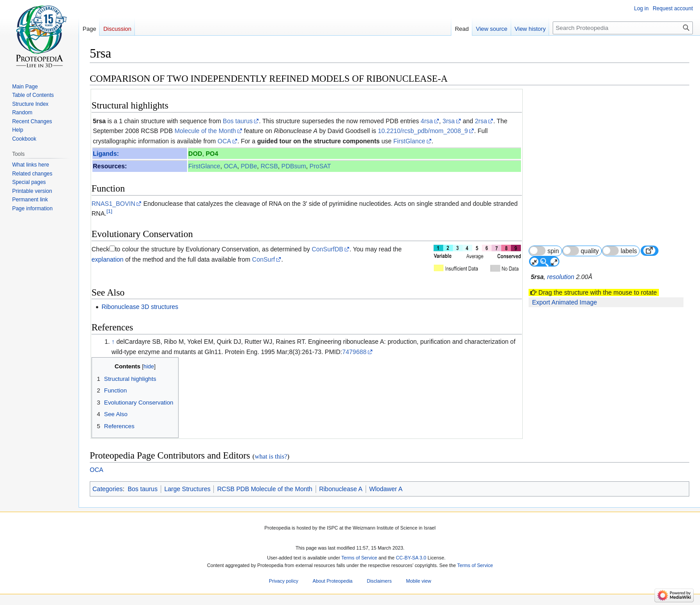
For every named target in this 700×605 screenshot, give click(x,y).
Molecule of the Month (205, 131)
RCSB (269, 166)
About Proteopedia (332, 581)
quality (581, 251)
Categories (108, 489)
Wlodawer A (386, 489)
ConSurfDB (327, 249)
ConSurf (264, 259)
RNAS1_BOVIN (113, 204)
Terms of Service (359, 558)
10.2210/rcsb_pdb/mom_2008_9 (423, 131)
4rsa (427, 121)
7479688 (355, 352)
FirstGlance (409, 141)
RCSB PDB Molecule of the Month (265, 489)
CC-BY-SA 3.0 (411, 558)
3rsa (448, 121)
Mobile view (418, 581)
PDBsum (294, 166)
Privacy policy (283, 581)
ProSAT (320, 166)
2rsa (481, 121)
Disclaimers (379, 581)
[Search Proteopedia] (623, 28)
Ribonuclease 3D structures (140, 307)
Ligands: (106, 154)
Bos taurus (238, 121)
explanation (108, 259)
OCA (224, 141)
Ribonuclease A (341, 489)
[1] (109, 211)
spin (544, 251)
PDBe (249, 166)
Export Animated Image (565, 302)
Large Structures (187, 489)
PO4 (212, 154)
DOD (195, 154)
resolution (561, 277)
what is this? (271, 456)
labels (620, 251)
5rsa (99, 121)
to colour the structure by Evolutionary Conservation (187, 249)
